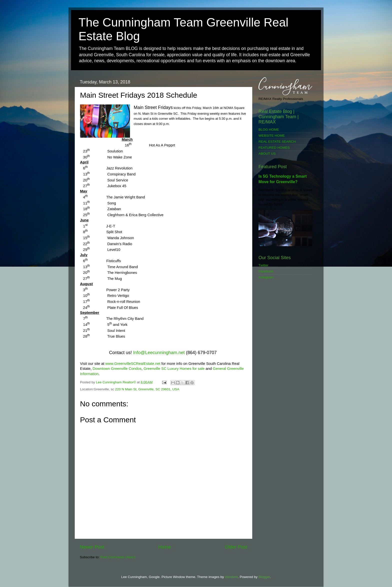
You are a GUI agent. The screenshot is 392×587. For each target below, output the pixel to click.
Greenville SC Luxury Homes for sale (174, 369)
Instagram (266, 277)
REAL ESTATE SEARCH (277, 142)
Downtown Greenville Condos (117, 369)
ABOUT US (267, 154)
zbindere (231, 577)
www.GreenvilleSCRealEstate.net (133, 364)
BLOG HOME (269, 130)
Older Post (236, 547)
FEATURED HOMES (274, 148)
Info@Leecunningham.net (159, 353)
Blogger (264, 577)
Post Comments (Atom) (118, 557)
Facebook (266, 271)
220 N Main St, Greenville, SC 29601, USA (147, 389)
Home (164, 547)
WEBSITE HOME (272, 136)
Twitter (263, 265)
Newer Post (92, 547)
